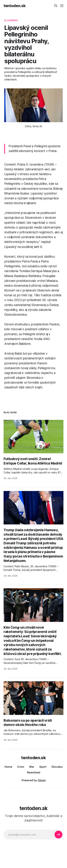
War (32, 767)
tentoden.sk (15, 6)
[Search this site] (56, 6)
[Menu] (62, 6)
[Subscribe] (58, 835)
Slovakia (57, 767)
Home (8, 767)
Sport (43, 767)
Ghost (42, 780)
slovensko (11, 20)
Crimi (21, 767)
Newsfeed (34, 772)
